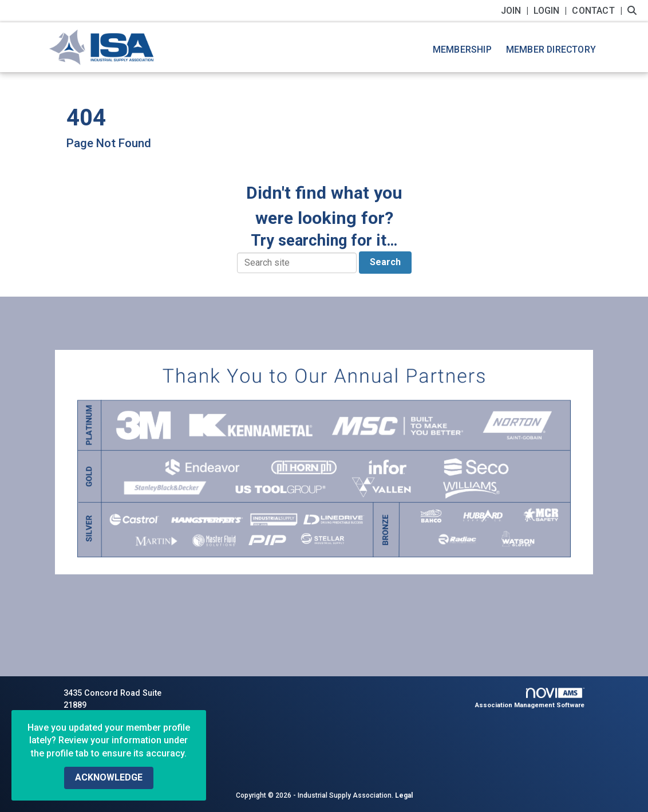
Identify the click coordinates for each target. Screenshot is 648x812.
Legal (404, 795)
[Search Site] (633, 11)
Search (385, 262)
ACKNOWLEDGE (109, 777)
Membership (462, 50)
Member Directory (551, 50)
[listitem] (516, 11)
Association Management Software (530, 698)
